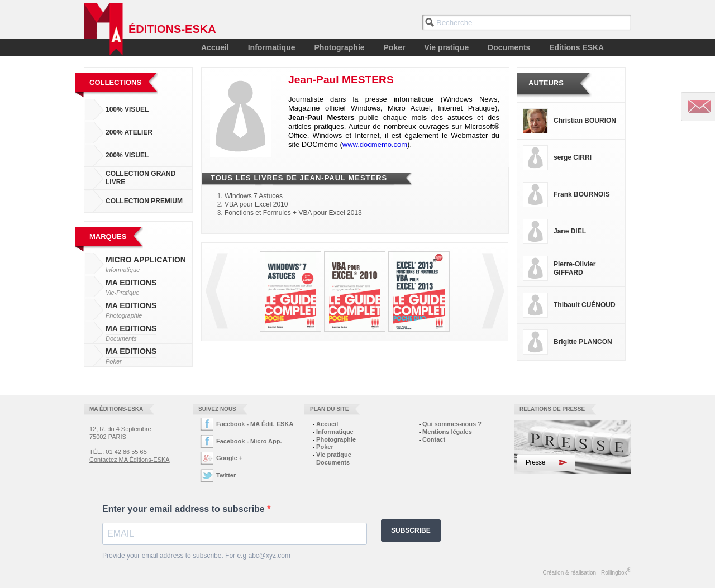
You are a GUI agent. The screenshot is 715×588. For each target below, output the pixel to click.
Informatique (272, 47)
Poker (395, 47)
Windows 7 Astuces (254, 196)
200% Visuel (127, 155)
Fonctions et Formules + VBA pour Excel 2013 (293, 213)
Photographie (339, 47)
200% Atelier (129, 132)
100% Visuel (127, 109)
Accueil (215, 47)
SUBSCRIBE (411, 530)
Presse (535, 462)
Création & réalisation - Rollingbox (587, 571)
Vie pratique (446, 47)
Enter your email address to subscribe (185, 509)
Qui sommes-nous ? (452, 424)
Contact (434, 439)
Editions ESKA (576, 47)
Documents (509, 47)
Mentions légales (447, 432)
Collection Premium (144, 201)
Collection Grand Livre (140, 178)
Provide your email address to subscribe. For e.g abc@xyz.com (196, 556)
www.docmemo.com (375, 144)
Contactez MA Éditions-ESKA (130, 460)
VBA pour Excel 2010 (256, 204)
